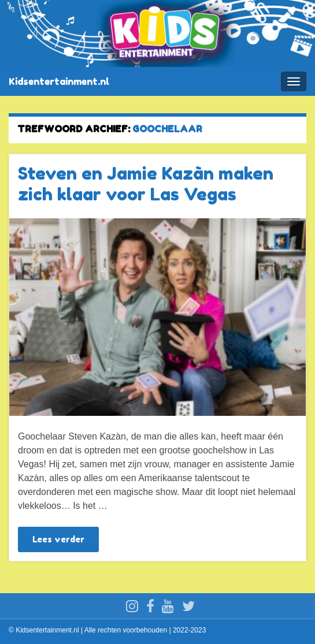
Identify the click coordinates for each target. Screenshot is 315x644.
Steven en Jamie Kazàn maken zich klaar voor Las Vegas (146, 184)
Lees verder (58, 539)
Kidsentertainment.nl (59, 81)
